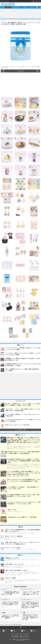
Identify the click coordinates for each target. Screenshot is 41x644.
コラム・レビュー (27, 599)
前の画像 (2, 71)
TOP (20, 627)
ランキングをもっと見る (20, 430)
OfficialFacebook (14, 631)
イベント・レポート (28, 589)
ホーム (3, 7)
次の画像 (39, 71)
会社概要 (21, 634)
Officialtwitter (24, 631)
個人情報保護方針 (27, 634)
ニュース (8, 7)
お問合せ (13, 634)
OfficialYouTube (34, 631)
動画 (37, 7)
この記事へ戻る (21, 71)
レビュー (32, 7)
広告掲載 (17, 634)
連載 (24, 613)
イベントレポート (16, 7)
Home (6, 631)
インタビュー (25, 7)
